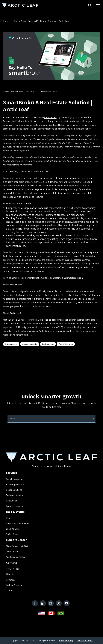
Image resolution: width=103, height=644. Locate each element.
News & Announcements (17, 523)
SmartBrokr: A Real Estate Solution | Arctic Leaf (45, 21)
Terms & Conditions (85, 640)
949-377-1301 (12, 569)
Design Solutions (14, 490)
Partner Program (14, 585)
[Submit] (92, 419)
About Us (10, 574)
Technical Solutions (15, 495)
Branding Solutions (15, 484)
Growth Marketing (14, 479)
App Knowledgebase (16, 557)
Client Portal (12, 552)
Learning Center (14, 529)
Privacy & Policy (66, 640)
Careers (10, 590)
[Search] (90, 6)
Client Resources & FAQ (17, 546)
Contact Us (11, 580)
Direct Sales (12, 501)
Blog (15, 21)
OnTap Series (12, 534)
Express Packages (14, 506)
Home (6, 21)
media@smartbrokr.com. (71, 278)
